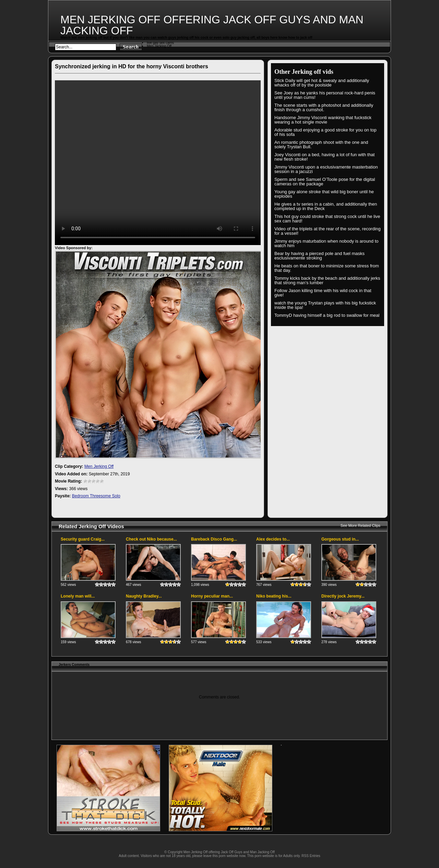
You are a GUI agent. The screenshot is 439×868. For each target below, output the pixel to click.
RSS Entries (311, 856)
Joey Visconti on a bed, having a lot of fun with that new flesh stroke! (324, 157)
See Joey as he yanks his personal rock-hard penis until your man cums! (325, 95)
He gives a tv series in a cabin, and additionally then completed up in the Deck (326, 206)
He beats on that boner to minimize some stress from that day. (327, 268)
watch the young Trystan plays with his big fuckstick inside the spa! (325, 305)
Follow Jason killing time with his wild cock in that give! (323, 293)
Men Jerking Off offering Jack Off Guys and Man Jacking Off (212, 25)
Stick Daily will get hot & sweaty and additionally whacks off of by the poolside (322, 83)
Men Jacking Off (159, 46)
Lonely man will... (78, 596)
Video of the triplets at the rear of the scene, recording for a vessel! (328, 231)
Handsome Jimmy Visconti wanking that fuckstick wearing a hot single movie (323, 120)
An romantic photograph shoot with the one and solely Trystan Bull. (321, 144)
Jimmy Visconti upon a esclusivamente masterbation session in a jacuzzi (326, 169)
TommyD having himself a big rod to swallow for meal (327, 315)
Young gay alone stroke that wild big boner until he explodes (324, 194)
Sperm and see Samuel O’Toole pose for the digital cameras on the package (325, 182)
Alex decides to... (273, 539)
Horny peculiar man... (212, 596)
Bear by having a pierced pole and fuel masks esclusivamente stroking (319, 256)
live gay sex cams (160, 43)
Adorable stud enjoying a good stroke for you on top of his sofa (325, 132)
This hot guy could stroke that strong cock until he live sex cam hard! (327, 219)
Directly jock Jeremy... (343, 596)
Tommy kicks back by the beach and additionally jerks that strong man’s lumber (327, 280)
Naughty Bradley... (144, 596)
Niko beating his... (274, 596)
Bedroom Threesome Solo (96, 496)
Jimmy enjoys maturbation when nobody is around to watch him (327, 243)
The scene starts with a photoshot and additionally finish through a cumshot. (324, 107)
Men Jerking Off (99, 466)
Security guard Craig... (83, 539)
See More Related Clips (360, 525)
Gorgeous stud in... (340, 539)
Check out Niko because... (151, 539)
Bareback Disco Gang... (214, 539)
